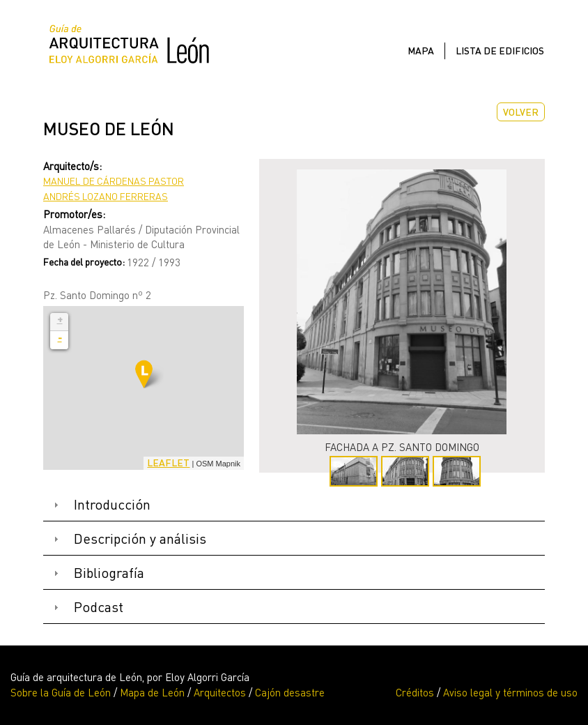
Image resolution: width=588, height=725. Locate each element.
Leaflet (168, 463)
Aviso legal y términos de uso (510, 692)
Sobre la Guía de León (61, 692)
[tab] (294, 505)
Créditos (415, 692)
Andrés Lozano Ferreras (106, 196)
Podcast (99, 607)
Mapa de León (152, 692)
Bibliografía (109, 573)
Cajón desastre (290, 692)
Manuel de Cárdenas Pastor (114, 181)
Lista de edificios (500, 51)
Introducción (112, 504)
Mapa (421, 51)
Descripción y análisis (140, 539)
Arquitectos (220, 692)
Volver (521, 112)
